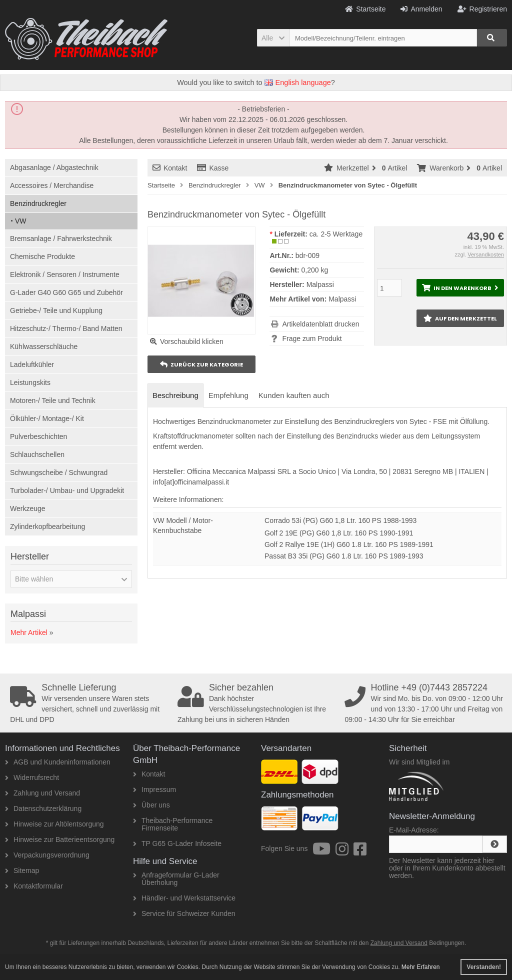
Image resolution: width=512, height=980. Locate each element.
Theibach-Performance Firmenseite (173, 824)
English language (298, 82)
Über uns (151, 805)
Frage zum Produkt (312, 338)
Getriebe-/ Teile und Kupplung (56, 310)
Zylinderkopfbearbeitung (47, 526)
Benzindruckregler (38, 203)
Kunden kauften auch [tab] (294, 395)
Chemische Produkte (42, 256)
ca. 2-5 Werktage (336, 234)
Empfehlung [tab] (228, 395)
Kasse (213, 168)
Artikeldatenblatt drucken (320, 324)
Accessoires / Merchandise (52, 185)
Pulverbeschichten (38, 436)
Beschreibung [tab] (175, 395)
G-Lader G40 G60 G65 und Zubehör (66, 292)
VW (21, 221)
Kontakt (170, 168)
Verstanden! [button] (484, 967)
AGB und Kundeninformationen (58, 762)
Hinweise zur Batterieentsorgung (60, 839)
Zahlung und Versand (42, 793)
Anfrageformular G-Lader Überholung (176, 879)
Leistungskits (30, 382)
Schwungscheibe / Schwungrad (59, 472)
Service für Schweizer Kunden (184, 913)
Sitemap (22, 870)
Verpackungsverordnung (47, 855)
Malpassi (342, 299)
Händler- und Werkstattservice (184, 898)
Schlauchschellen (37, 454)
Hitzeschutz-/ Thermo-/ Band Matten (66, 328)
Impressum (154, 789)
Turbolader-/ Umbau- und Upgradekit (67, 490)
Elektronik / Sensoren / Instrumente (65, 274)
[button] (273, 38)
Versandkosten (486, 254)
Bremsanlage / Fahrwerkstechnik (61, 238)
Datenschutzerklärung (43, 808)
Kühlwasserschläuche (44, 346)
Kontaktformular (34, 886)
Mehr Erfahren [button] (421, 967)
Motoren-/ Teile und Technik (53, 400)
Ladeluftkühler (32, 364)
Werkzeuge (28, 508)
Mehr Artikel (29, 632)
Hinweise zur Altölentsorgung (54, 824)
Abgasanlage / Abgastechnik (54, 167)
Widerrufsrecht (32, 777)
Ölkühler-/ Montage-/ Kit (47, 418)
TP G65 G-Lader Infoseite (177, 843)
